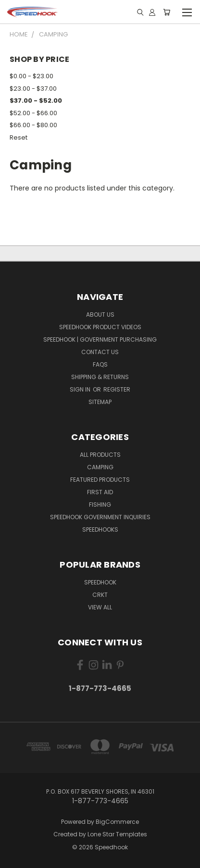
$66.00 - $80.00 (33, 125)
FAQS (100, 364)
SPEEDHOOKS (100, 529)
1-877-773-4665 (100, 688)
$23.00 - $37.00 (33, 89)
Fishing (100, 505)
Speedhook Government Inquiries (100, 517)
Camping (100, 467)
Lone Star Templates (117, 834)
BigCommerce (117, 822)
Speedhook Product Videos (100, 327)
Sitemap (100, 402)
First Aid (100, 492)
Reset (19, 137)
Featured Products (100, 480)
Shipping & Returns (100, 377)
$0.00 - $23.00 (31, 76)
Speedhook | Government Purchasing (100, 339)
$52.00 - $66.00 (33, 113)
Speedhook (100, 582)
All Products (100, 455)
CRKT (100, 595)
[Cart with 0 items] (167, 12)
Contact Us (100, 352)
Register (117, 389)
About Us (100, 315)
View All (100, 607)
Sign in (81, 389)
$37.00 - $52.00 (36, 101)
